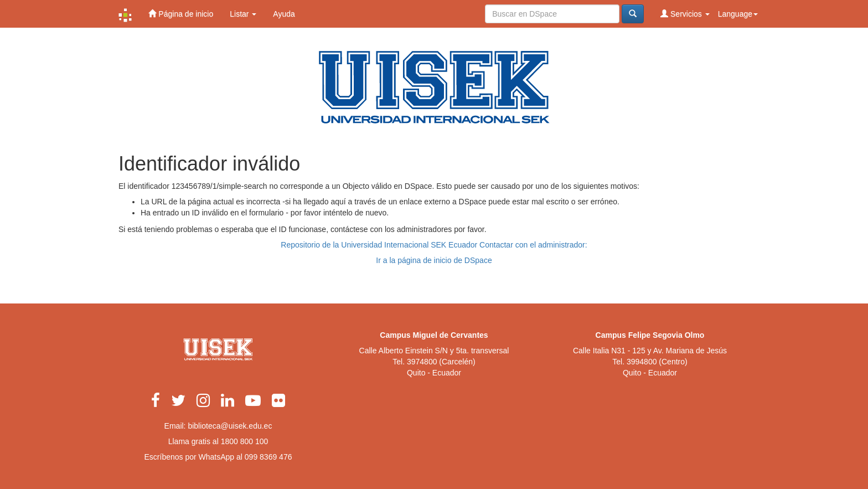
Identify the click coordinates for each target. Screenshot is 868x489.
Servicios (685, 14)
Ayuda (284, 14)
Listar (243, 14)
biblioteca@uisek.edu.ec (230, 426)
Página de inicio (181, 14)
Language (738, 14)
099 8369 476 (268, 457)
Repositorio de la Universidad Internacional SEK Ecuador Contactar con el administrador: (434, 245)
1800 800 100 (245, 441)
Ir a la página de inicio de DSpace (434, 260)
